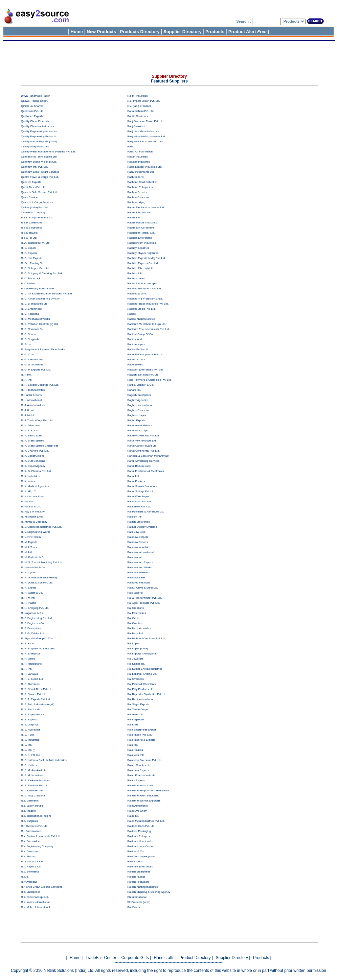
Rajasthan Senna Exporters (144, 801)
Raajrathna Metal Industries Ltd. (146, 136)
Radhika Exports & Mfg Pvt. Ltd (146, 258)
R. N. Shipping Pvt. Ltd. (35, 608)
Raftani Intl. (134, 390)
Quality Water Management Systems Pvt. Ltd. (48, 152)
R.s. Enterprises (31, 892)
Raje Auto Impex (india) (141, 856)
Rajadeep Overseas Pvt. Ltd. (144, 760)
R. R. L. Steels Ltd (32, 679)
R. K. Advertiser (30, 425)
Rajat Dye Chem (137, 811)
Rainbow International (140, 552)
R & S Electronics (31, 228)
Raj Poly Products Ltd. (141, 689)
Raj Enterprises (137, 613)
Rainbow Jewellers (139, 572)
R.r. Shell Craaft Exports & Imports (42, 887)
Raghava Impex (137, 415)
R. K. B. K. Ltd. (30, 431)
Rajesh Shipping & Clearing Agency (149, 892)
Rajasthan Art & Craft (140, 785)
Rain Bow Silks (136, 532)
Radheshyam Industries (141, 243)
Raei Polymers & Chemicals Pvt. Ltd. (149, 380)
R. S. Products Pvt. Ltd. (35, 785)
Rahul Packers (136, 481)
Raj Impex (133, 643)
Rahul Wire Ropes (138, 496)
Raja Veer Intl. (136, 755)
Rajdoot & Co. (136, 851)
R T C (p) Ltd (29, 238)
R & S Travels (29, 233)
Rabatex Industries (139, 162)
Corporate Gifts (136, 958)
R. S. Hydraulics (31, 730)
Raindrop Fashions (139, 583)
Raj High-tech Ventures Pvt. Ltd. (147, 638)
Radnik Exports (136, 360)
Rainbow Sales (136, 578)
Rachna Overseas (138, 197)
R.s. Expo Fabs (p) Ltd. (35, 897)
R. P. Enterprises (31, 628)
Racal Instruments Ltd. (141, 172)
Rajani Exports (136, 780)
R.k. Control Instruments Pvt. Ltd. (41, 836)
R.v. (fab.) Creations (139, 106)
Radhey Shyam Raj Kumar (143, 253)
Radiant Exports (137, 294)
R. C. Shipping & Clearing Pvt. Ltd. (42, 273)
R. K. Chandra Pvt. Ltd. (35, 451)
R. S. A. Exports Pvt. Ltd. (36, 699)
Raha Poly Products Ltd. (142, 441)
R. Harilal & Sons (31, 395)
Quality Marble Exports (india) (39, 141)
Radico (131, 314)
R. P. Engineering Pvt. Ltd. (37, 618)
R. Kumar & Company (34, 522)
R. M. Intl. (27, 552)
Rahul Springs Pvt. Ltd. (141, 491)
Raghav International (140, 405)
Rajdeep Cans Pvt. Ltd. (141, 826)
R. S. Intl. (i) (28, 750)
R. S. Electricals (30, 709)
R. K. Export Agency (33, 466)
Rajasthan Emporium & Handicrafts (148, 791)
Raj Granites (135, 623)
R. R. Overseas (30, 684)
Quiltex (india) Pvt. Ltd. (35, 207)
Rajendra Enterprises (140, 867)
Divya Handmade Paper (35, 96)
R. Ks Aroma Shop (32, 517)
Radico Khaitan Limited (141, 319)
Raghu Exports (136, 420)
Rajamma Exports (138, 770)
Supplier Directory (183, 32)
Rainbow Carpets (138, 537)
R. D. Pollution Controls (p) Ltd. (40, 324)
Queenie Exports (31, 182)
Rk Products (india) (139, 902)
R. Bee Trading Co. (32, 263)
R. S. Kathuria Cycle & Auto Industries (44, 760)
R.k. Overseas (30, 851)
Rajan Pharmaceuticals (141, 775)
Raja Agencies (136, 720)
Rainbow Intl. (135, 557)
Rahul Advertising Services (143, 461)
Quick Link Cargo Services (37, 202)
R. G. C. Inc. (28, 354)
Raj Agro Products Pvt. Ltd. (143, 603)
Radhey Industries (138, 248)
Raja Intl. (133, 745)
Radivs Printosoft (137, 349)
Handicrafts (164, 958)
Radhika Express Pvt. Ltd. (143, 263)
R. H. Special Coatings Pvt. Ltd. (40, 385)
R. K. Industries (30, 476)
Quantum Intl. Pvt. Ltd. (35, 167)
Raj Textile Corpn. (138, 709)
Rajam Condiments (139, 765)
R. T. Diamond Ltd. (32, 791)
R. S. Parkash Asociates (36, 780)
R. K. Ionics (28, 481)
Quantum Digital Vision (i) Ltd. (39, 162)
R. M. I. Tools (29, 547)
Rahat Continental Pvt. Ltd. (143, 451)
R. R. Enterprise (31, 654)
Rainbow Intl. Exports (140, 562)
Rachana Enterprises (140, 187)
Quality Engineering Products (39, 136)
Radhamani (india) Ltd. (141, 233)
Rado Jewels (135, 365)
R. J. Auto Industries (33, 405)
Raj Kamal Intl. (136, 664)
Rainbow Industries (139, 547)
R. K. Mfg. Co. (29, 491)
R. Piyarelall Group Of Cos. (37, 638)
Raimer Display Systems (142, 527)
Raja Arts (133, 725)
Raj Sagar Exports (138, 704)
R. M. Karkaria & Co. (33, 557)
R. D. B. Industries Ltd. (35, 304)
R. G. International (32, 360)
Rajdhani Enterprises (140, 836)
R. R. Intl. (27, 669)
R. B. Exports (29, 253)
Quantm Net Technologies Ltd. (39, 157)
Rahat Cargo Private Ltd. (142, 446)
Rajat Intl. (133, 816)
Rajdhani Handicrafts (140, 841)
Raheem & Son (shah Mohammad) (148, 456)
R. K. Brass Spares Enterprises (40, 446)
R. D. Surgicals (30, 339)
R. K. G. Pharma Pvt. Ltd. (36, 471)
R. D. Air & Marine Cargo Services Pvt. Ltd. (47, 294)
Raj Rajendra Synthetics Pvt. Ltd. (147, 694)
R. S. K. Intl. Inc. (31, 755)
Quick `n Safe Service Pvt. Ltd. (39, 192)
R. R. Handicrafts (31, 664)
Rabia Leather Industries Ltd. (145, 167)
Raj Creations (135, 608)
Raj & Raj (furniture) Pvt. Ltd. (144, 598)
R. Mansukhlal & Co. (33, 567)
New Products (101, 32)
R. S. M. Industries (32, 775)
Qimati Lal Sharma (32, 106)
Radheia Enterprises (139, 238)
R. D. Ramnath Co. (32, 329)
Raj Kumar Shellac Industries (145, 669)
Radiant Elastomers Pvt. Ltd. (144, 289)
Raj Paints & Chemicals (141, 684)
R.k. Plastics (28, 856)
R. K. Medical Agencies (35, 486)
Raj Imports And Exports (142, 654)
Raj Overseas (135, 679)
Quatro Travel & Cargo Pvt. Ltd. (40, 177)
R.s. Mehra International (35, 907)
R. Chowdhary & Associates (38, 289)
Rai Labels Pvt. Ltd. (139, 507)
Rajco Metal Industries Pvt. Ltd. (146, 821)
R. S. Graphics (30, 725)
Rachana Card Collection (142, 182)
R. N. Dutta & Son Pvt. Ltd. (37, 583)
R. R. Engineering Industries (38, 649)
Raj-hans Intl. (135, 714)
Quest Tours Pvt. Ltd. (34, 187)
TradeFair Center (101, 958)
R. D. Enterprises (31, 309)
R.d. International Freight (36, 816)
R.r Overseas (29, 882)
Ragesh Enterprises (139, 395)
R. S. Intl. (27, 745)
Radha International (139, 212)
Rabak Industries (137, 157)
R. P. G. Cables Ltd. (33, 633)
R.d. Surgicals (29, 821)
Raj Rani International (140, 699)
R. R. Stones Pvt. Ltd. (34, 694)
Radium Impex (136, 344)
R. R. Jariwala (29, 674)
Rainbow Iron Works (139, 567)
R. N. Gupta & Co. (32, 593)
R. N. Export (28, 588)
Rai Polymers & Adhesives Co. (146, 512)
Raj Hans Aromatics (139, 628)
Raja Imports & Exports (141, 740)
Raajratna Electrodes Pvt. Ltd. (145, 141)
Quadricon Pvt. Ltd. (32, 111)
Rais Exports (135, 593)
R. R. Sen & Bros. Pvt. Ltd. (37, 689)
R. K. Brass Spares (32, 441)
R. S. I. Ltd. (28, 735)
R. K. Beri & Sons (31, 436)
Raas (130, 147)
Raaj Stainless (136, 126)
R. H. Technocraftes (33, 390)
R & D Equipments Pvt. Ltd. (37, 218)
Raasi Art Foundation (140, 152)
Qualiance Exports (32, 116)
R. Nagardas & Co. (32, 613)
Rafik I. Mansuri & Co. (140, 385)
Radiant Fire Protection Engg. (145, 299)
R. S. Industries (30, 740)
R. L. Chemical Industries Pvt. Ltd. (41, 527)
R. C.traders (28, 283)
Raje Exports (135, 862)
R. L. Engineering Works (36, 532)
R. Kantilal (27, 501)
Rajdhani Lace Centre (140, 846)
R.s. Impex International (35, 902)
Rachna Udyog (136, 202)
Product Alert (248, 32)
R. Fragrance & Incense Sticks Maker (43, 349)
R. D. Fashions (30, 314)
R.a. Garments (30, 801)
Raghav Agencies (138, 400)
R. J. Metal (27, 415)
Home (77, 32)
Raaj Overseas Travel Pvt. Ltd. (146, 121)
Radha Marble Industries (142, 223)
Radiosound (134, 339)
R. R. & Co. (28, 643)
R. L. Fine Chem (31, 537)
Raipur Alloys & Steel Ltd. (142, 588)
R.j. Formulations (31, 831)
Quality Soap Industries (35, 147)
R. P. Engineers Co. (33, 623)
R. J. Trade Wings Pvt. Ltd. (37, 420)
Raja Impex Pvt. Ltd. (139, 735)
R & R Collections (32, 223)
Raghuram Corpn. (138, 431)
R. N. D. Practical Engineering (39, 578)
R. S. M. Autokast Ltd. (34, 770)
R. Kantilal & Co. (31, 507)
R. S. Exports (29, 720)
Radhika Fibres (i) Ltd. (141, 268)
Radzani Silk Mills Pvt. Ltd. (143, 375)
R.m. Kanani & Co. (32, 862)
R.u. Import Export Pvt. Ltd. (143, 101)
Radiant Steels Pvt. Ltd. (141, 309)
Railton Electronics (138, 522)
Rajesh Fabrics (136, 877)
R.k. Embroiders (31, 841)
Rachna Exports (137, 192)
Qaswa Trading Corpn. (35, 101)
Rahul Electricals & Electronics (145, 471)
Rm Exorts (133, 907)
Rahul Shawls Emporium (142, 486)
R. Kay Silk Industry (33, 512)
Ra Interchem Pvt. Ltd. (141, 111)
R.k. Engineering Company (37, 846)
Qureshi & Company (33, 212)
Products (215, 32)
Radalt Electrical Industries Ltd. (146, 207)
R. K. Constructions (33, 456)
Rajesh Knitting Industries (143, 887)
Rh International (137, 897)
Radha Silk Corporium (140, 228)
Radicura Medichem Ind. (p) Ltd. (147, 324)
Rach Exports (135, 177)
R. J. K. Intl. (28, 410)
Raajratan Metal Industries (143, 131)
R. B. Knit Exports (32, 258)
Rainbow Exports (137, 542)
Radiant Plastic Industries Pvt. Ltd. (148, 304)
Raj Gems (133, 618)
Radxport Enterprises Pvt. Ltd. (145, 370)
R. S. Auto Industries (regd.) (38, 704)
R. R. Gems (28, 659)
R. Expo (26, 344)
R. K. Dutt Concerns (33, 461)
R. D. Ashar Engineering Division (41, 299)
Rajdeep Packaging (139, 831)
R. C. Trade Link (31, 278)
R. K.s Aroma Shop (32, 496)
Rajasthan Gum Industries (143, 796)
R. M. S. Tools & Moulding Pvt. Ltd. (42, 562)
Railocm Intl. (135, 517)
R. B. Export (28, 248)
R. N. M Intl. (28, 598)
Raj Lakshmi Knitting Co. (142, 674)
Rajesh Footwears (138, 882)
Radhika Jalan (136, 278)
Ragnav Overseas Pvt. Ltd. (143, 436)
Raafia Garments (137, 116)
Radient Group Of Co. (140, 334)
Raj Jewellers (135, 659)
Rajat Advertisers (137, 806)
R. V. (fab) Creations (33, 796)
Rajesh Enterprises (139, 872)
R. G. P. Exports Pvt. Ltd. (36, 370)
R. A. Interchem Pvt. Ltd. (36, 243)
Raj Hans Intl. (135, 633)
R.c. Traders (28, 811)
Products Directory (140, 32)
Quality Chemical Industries (37, 126)
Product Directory (195, 958)
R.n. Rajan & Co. (31, 867)
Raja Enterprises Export (141, 730)
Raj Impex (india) (137, 649)
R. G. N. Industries (32, 365)
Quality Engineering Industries (39, 131)
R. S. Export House (32, 714)
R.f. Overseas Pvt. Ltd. (35, 826)
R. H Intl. (26, 375)
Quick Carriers (30, 197)
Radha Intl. (134, 218)
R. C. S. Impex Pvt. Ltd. (35, 268)
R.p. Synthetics (30, 872)
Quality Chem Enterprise (36, 121)
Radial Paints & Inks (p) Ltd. (144, 283)
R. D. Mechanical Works (36, 319)
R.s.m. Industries (137, 96)
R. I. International (31, 400)
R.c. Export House (32, 806)
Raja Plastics (135, 750)
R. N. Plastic (28, 603)
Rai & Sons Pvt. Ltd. (139, 501)
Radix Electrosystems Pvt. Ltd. (145, 354)
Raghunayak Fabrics (140, 425)
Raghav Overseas (138, 410)
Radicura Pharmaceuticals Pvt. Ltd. (148, 329)
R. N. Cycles (28, 572)
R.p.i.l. (25, 877)
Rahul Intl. (133, 476)
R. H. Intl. (27, 380)
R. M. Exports (29, 542)
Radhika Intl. (135, 273)
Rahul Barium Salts (139, 466)
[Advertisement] (168, 59)
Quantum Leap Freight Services (40, 172)
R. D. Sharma (29, 334)
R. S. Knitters (29, 765)
